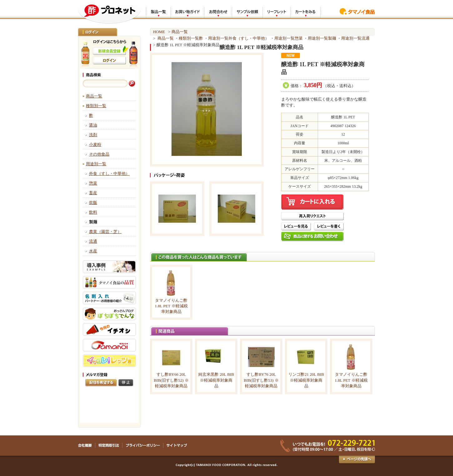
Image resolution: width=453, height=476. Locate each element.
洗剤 (93, 135)
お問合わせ (218, 12)
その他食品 (99, 154)
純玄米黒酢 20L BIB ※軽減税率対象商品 (216, 380)
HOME (159, 32)
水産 (93, 251)
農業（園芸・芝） (105, 232)
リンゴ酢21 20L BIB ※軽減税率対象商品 (306, 380)
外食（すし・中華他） (109, 174)
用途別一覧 (96, 164)
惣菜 (93, 183)
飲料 (93, 212)
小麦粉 (95, 144)
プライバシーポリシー (143, 445)
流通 (93, 241)
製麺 (332, 38)
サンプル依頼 (247, 12)
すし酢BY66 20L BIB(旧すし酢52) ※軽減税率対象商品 (171, 380)
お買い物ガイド (187, 12)
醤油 (93, 125)
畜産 (93, 193)
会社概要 (87, 445)
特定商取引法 (109, 445)
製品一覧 (158, 12)
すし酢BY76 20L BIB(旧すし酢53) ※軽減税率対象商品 (261, 380)
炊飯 (93, 203)
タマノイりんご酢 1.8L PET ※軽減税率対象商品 (171, 306)
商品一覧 (94, 96)
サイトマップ (177, 445)
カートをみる (305, 12)
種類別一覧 (96, 106)
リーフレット (276, 12)
